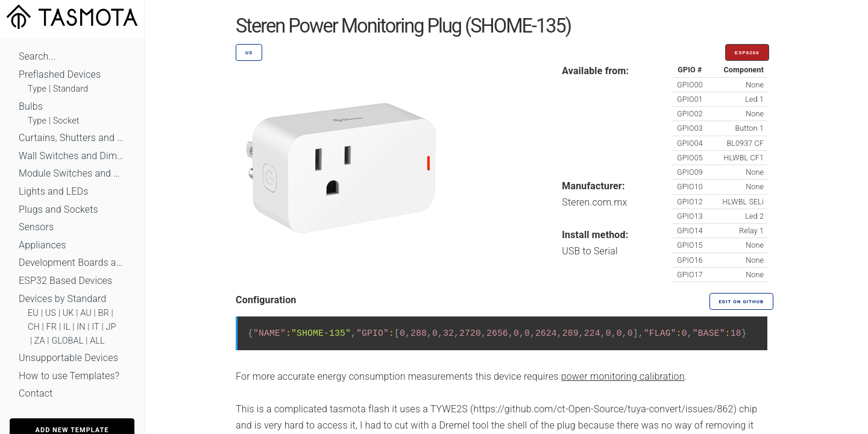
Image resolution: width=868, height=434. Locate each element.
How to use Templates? (69, 376)
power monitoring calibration (623, 376)
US (51, 313)
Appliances (42, 245)
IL (67, 327)
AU (86, 313)
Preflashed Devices (60, 74)
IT (96, 327)
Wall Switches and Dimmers (72, 156)
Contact (36, 393)
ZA (40, 341)
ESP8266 (747, 53)
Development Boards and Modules (72, 263)
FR (52, 327)
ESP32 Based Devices (65, 281)
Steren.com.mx (594, 202)
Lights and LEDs (54, 191)
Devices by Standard (62, 299)
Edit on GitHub (741, 302)
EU (33, 313)
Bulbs (31, 106)
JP (111, 327)
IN (81, 327)
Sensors (36, 227)
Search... (37, 56)
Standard (71, 89)
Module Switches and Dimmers (72, 173)
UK (68, 313)
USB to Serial (590, 251)
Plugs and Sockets (58, 209)
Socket (66, 121)
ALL (97, 341)
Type (37, 89)
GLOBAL (67, 341)
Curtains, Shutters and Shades (72, 138)
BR (104, 313)
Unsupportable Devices (68, 358)
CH (34, 327)
